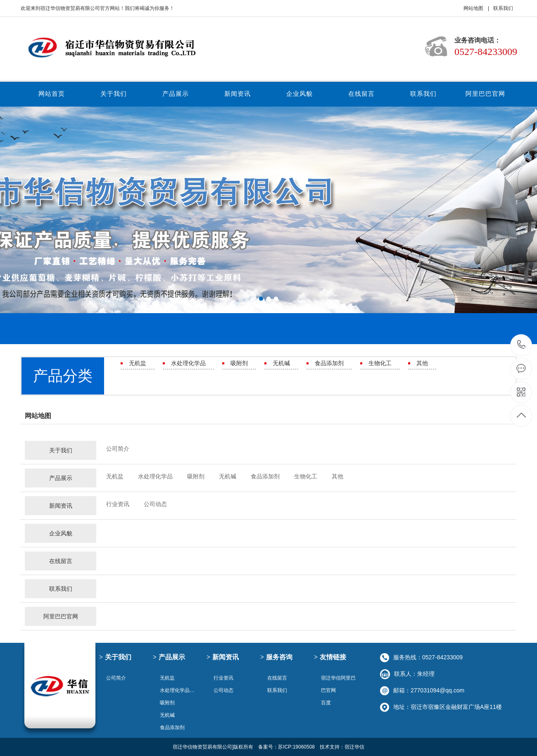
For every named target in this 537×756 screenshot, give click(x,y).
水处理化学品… (177, 690)
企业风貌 (299, 94)
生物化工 (380, 363)
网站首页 (52, 94)
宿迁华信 (354, 747)
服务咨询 (276, 657)
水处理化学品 (188, 363)
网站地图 (473, 8)
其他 (422, 363)
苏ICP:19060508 (296, 747)
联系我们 (503, 8)
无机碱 (281, 363)
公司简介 (118, 449)
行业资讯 (118, 504)
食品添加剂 (329, 363)
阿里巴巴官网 (485, 94)
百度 (326, 703)
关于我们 (114, 94)
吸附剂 (239, 363)
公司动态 (155, 504)
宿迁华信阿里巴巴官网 (338, 684)
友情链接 (330, 657)
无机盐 (138, 363)
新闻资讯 (238, 94)
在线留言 (361, 94)
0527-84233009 (522, 345)
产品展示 (176, 94)
